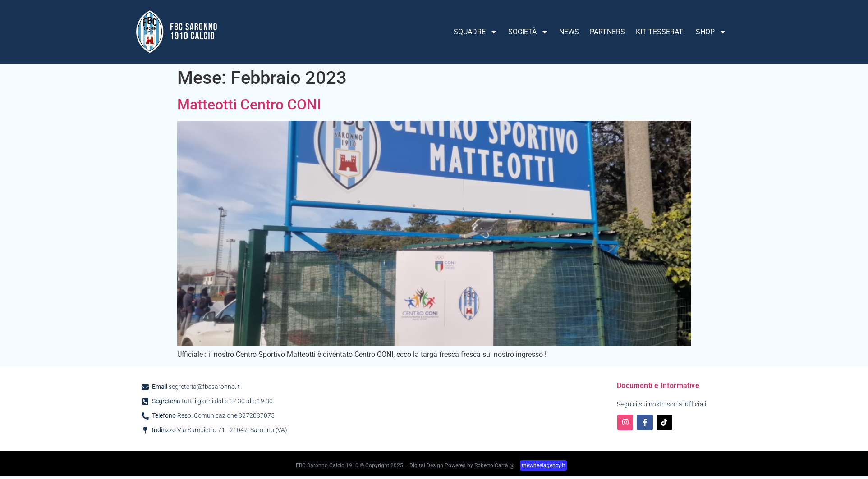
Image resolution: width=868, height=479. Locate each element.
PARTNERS (607, 32)
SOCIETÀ (528, 32)
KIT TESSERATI (660, 32)
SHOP (711, 32)
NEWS (569, 32)
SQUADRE (475, 32)
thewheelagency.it (543, 465)
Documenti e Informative (658, 385)
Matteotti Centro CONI (249, 105)
